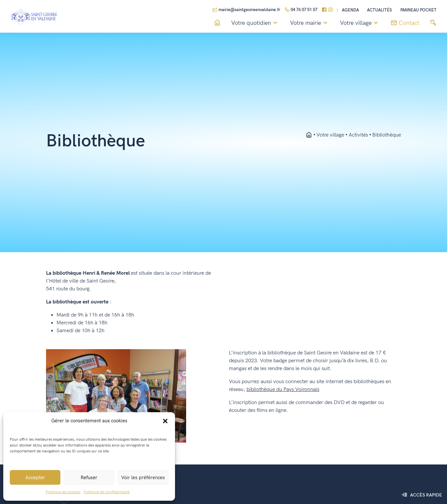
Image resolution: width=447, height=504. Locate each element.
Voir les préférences (143, 478)
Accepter (35, 478)
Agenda (350, 10)
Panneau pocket (418, 10)
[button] (165, 421)
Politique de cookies (63, 492)
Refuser (89, 478)
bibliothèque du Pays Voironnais (283, 390)
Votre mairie (310, 23)
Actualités (379, 10)
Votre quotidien (255, 23)
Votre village (360, 23)
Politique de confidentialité (107, 492)
